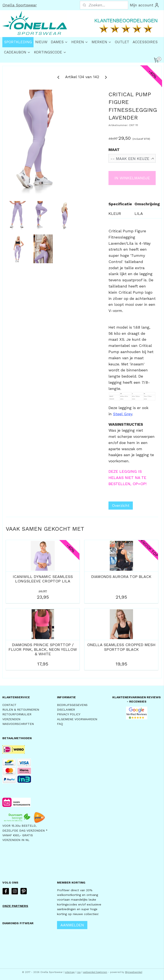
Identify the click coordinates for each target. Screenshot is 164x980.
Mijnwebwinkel (134, 972)
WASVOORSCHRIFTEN (18, 724)
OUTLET (122, 42)
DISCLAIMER (66, 710)
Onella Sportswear (20, 5)
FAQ (60, 724)
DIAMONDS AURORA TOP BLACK (121, 576)
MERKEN (102, 42)
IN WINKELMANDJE (132, 178)
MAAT (114, 149)
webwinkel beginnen (95, 972)
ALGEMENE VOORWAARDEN (77, 719)
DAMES (59, 42)
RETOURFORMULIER (17, 714)
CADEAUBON (17, 52)
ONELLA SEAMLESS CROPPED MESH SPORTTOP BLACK (121, 647)
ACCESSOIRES (145, 42)
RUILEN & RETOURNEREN (21, 710)
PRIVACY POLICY (69, 714)
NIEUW (41, 42)
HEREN (80, 42)
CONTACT (9, 705)
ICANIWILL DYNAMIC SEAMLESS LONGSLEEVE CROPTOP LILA (43, 579)
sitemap (70, 972)
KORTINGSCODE (50, 52)
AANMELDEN (72, 925)
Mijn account (145, 5)
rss (79, 972)
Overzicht (121, 505)
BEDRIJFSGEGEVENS (72, 705)
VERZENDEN (11, 719)
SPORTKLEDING (18, 42)
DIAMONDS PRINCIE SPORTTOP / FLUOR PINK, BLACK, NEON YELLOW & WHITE (43, 649)
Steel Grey (123, 414)
